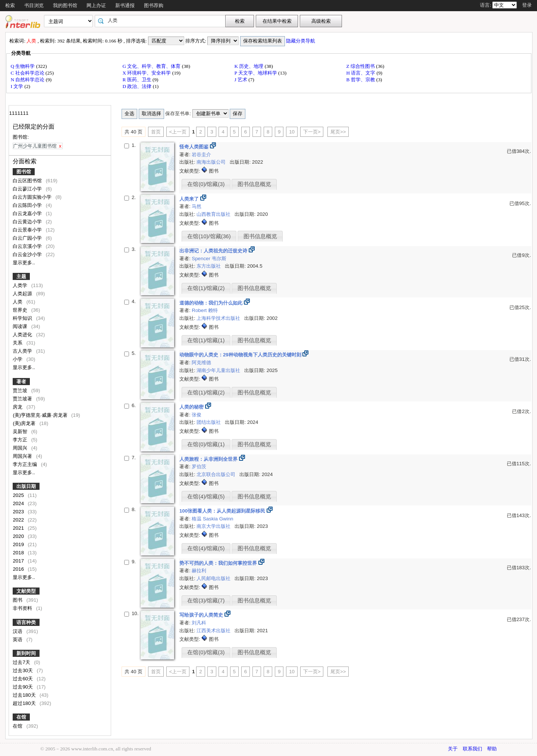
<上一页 (178, 132)
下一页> (312, 132)
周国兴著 (23, 456)
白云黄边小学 (28, 222)
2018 (19, 553)
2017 (19, 561)
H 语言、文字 (361, 73)
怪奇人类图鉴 (195, 147)
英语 (18, 640)
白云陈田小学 (28, 205)
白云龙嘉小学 (28, 213)
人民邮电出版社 (214, 578)
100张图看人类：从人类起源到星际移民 (223, 511)
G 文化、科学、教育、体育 (152, 66)
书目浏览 (34, 5)
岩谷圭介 (201, 155)
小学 (18, 359)
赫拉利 (199, 571)
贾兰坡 (21, 390)
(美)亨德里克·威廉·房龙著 (41, 415)
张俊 (197, 415)
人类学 (21, 285)
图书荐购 (154, 5)
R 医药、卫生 (137, 80)
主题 (21, 276)
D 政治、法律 (137, 86)
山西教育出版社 (214, 214)
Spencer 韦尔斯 (209, 259)
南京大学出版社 (214, 526)
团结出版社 (209, 422)
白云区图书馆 (28, 181)
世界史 (21, 310)
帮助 (492, 749)
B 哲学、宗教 (361, 80)
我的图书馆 (65, 5)
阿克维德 (201, 363)
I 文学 (17, 86)
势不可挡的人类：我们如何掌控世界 (219, 563)
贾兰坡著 (23, 399)
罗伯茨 (199, 467)
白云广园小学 (28, 238)
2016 (19, 569)
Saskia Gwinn (218, 519)
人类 (18, 302)
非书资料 (23, 608)
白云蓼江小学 (28, 189)
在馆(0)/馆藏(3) (206, 184)
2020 (19, 536)
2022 (19, 520)
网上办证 (96, 5)
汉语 (18, 631)
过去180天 (25, 695)
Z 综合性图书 (361, 66)
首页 (156, 132)
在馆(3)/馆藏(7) (206, 601)
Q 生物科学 (23, 66)
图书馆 (24, 172)
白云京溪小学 (28, 246)
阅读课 (21, 326)
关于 (453, 749)
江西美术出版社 (214, 631)
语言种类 (26, 622)
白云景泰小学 (28, 230)
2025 (19, 495)
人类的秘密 (192, 407)
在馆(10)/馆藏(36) (209, 236)
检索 (10, 5)
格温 (197, 519)
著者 (21, 382)
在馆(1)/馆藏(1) (206, 340)
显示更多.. (24, 263)
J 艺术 (241, 80)
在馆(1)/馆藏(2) (206, 288)
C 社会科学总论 (28, 73)
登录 (527, 5)
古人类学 (23, 351)
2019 (19, 544)
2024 (19, 503)
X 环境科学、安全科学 (147, 73)
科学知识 (23, 318)
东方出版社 (209, 266)
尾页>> (338, 132)
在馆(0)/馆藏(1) (206, 444)
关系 (18, 343)
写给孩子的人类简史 (202, 615)
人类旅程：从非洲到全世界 (209, 459)
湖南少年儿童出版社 (219, 370)
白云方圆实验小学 (33, 197)
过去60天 (23, 679)
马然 (197, 206)
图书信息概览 (254, 184)
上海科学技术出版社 (219, 318)
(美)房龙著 (25, 423)
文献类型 (26, 591)
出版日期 (26, 486)
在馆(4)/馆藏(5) (206, 497)
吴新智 (21, 431)
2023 (19, 512)
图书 (18, 600)
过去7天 (22, 662)
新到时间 (26, 653)
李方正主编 (26, 464)
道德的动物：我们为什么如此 (212, 303)
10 (292, 132)
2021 (19, 528)
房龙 (18, 407)
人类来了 (190, 199)
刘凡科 (199, 623)
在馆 (21, 717)
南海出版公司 (212, 162)
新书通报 (125, 5)
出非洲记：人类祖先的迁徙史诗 (214, 251)
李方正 (21, 440)
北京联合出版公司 (217, 474)
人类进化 (23, 335)
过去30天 (23, 670)
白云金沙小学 (28, 254)
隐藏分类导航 (301, 41)
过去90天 (23, 687)
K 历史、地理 (249, 66)
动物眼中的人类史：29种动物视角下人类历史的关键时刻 (241, 355)
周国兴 (21, 448)
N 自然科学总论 (28, 80)
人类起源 (23, 294)
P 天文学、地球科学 (256, 73)
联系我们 (472, 749)
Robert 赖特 (205, 310)
